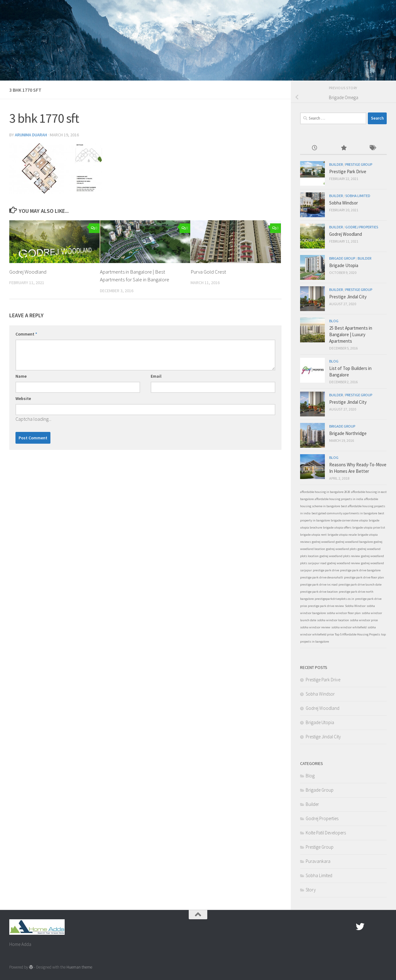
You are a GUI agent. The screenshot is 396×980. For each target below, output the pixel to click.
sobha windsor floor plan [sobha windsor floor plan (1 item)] (344, 613)
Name (21, 376)
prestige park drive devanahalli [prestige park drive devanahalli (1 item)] (322, 577)
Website (23, 398)
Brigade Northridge (348, 433)
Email (156, 376)
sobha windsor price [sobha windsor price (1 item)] (364, 620)
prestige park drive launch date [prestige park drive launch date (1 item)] (360, 584)
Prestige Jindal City (348, 297)
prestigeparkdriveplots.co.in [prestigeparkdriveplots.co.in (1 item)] (334, 599)
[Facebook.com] (349, 927)
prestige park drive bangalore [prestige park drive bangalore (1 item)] (360, 570)
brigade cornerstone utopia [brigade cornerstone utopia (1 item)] (349, 520)
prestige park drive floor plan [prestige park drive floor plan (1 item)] (364, 577)
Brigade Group (342, 258)
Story (311, 890)
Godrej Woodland (28, 272)
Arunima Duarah (31, 135)
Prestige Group (359, 164)
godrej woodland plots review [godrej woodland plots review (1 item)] (340, 556)
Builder (336, 164)
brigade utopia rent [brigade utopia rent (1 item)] (313, 535)
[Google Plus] (371, 927)
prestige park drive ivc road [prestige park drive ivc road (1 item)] (319, 584)
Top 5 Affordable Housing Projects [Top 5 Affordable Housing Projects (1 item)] (357, 634)
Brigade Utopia (344, 265)
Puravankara (318, 861)
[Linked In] (382, 927)
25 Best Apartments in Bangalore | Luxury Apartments (351, 334)
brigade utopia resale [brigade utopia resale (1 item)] (342, 535)
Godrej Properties (362, 227)
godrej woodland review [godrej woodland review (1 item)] (344, 563)
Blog (334, 321)
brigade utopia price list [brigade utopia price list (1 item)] (369, 527)
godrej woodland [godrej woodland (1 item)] (323, 542)
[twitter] (360, 927)
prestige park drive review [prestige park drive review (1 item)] (326, 606)
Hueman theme (79, 967)
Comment (26, 334)
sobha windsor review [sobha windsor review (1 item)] (315, 627)
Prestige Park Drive (348, 171)
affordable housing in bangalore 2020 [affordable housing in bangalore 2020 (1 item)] (325, 492)
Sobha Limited (358, 196)
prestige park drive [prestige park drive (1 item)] (326, 570)
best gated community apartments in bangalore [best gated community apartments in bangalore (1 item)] (344, 513)
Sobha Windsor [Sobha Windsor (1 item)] (355, 606)
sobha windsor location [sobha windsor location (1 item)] (333, 620)
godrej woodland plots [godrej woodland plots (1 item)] (341, 549)
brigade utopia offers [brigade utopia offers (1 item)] (337, 527)
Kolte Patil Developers (326, 833)
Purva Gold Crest (208, 272)
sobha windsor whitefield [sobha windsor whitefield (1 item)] (349, 627)
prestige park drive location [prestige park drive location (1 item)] (319, 592)
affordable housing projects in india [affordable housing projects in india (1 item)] (339, 499)
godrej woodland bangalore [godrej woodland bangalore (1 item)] (354, 542)
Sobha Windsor (344, 203)
